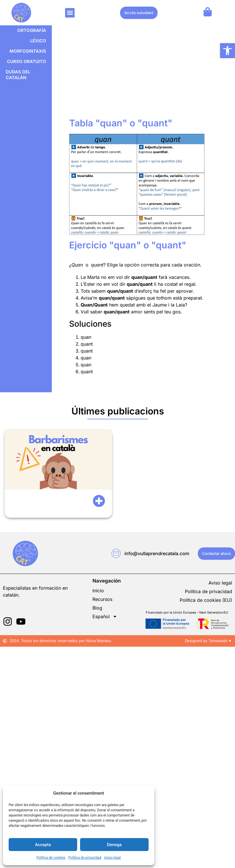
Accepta (43, 845)
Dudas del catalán (18, 75)
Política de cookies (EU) (206, 600)
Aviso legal (112, 858)
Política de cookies (51, 858)
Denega (114, 845)
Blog (97, 608)
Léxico (38, 41)
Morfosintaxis (28, 51)
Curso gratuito (26, 61)
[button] (228, 51)
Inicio (98, 591)
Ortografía (32, 30)
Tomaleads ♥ (220, 641)
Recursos (102, 599)
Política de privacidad (85, 858)
